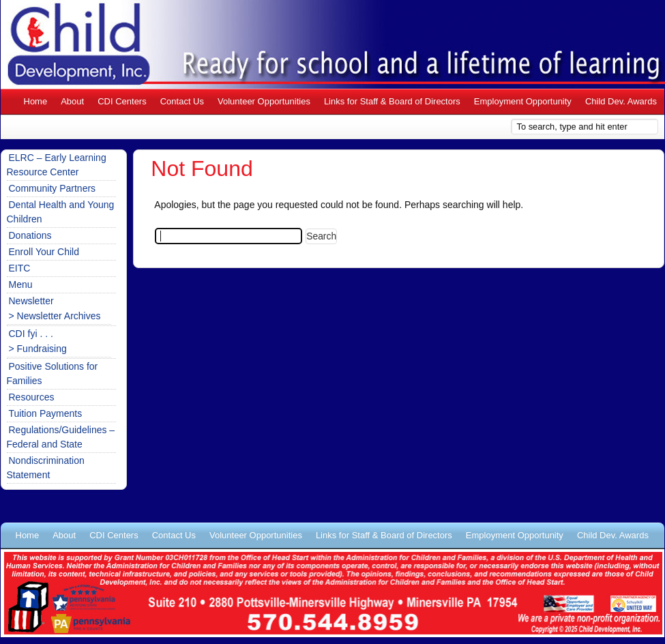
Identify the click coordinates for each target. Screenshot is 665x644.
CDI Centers (122, 101)
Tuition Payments (46, 413)
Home (36, 101)
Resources (32, 397)
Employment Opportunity (523, 101)
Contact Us (182, 101)
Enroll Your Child (44, 252)
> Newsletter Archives (55, 316)
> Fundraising (38, 349)
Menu (21, 284)
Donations (30, 235)
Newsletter (31, 301)
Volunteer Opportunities (264, 101)
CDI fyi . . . (31, 334)
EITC (20, 268)
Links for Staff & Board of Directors (392, 101)
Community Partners (53, 188)
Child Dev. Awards (621, 101)
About (72, 101)
